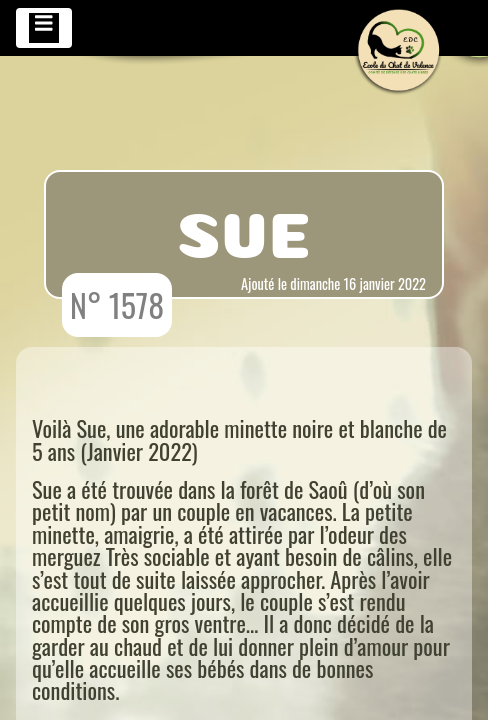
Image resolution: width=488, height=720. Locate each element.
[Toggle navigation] (44, 28)
